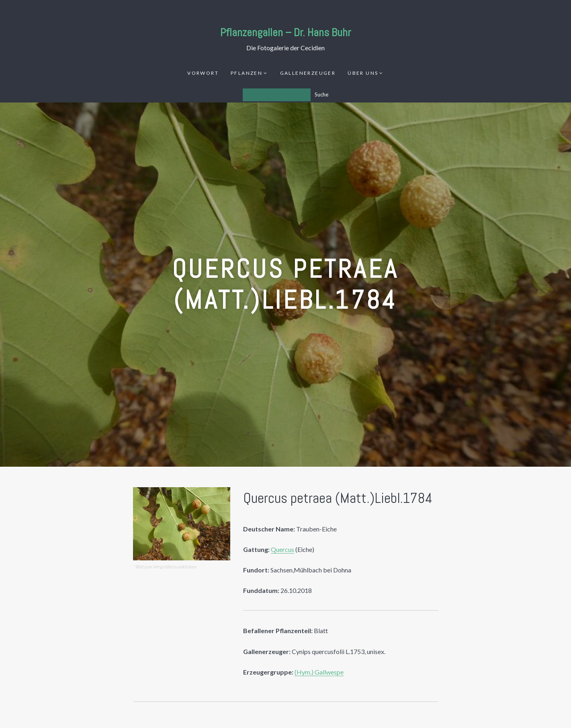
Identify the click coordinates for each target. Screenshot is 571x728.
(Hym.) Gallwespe (319, 672)
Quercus (282, 549)
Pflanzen (247, 73)
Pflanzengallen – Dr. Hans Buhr (286, 32)
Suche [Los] (321, 94)
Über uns (363, 73)
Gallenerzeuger (308, 73)
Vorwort (203, 73)
